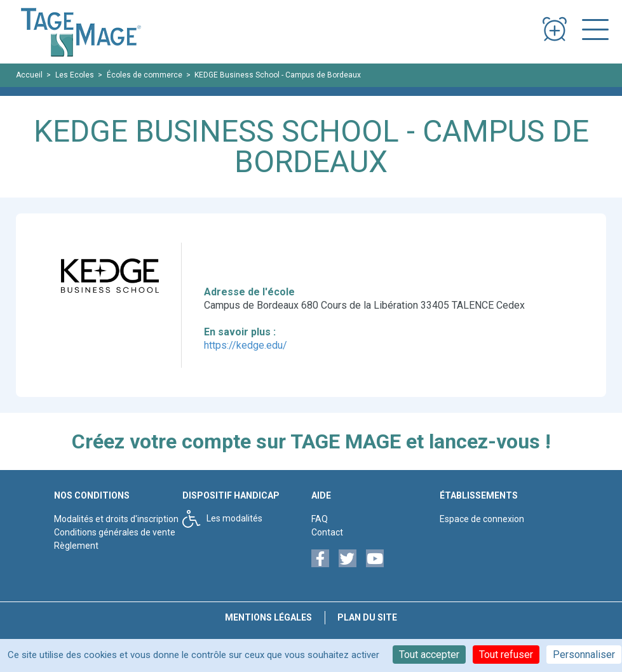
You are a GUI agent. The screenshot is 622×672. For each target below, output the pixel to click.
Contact (327, 532)
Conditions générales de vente (115, 532)
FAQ (320, 519)
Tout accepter (429, 655)
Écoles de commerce (145, 75)
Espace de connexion (482, 519)
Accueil (29, 75)
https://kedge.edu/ (246, 345)
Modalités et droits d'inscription (116, 519)
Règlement (76, 546)
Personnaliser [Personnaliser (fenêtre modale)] (584, 655)
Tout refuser (506, 655)
